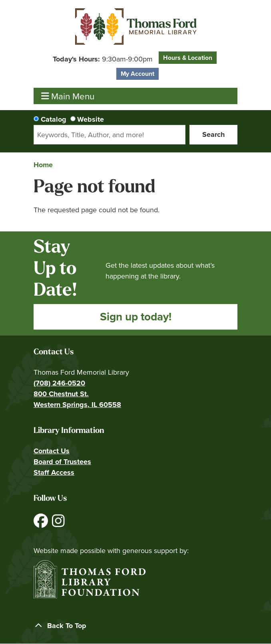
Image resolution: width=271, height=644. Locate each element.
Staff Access (54, 472)
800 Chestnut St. (61, 394)
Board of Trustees (62, 462)
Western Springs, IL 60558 (77, 405)
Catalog (54, 119)
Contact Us (52, 451)
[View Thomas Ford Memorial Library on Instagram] (58, 524)
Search (213, 134)
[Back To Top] (135, 626)
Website (91, 119)
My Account (137, 74)
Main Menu (68, 96)
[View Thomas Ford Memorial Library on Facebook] (42, 524)
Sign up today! (136, 317)
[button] (103, 59)
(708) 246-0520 (59, 383)
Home (43, 165)
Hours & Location (188, 58)
